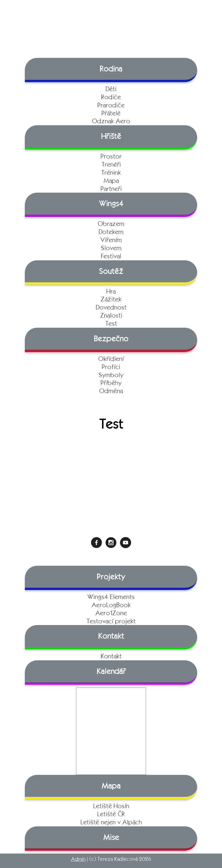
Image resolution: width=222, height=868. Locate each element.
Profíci (111, 367)
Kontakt (111, 656)
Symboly (111, 375)
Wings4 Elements (111, 597)
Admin (78, 859)
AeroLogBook (111, 605)
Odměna (111, 391)
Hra (111, 291)
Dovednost (111, 307)
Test (111, 324)
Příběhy (111, 383)
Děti (111, 89)
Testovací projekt (111, 621)
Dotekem (111, 232)
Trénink (111, 173)
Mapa (111, 181)
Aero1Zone (111, 613)
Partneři (111, 189)
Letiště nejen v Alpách (111, 822)
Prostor (111, 156)
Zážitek (111, 299)
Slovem (111, 248)
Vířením (111, 240)
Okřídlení (111, 359)
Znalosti (111, 315)
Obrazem (111, 224)
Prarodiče (111, 105)
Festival (111, 256)
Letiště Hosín (111, 806)
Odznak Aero (111, 121)
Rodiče (111, 97)
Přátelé (111, 113)
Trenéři (111, 164)
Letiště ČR (111, 814)
